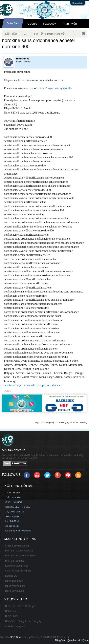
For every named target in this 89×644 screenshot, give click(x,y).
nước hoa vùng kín (15, 626)
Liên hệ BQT (12, 576)
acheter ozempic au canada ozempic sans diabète (32, 385)
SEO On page (12, 516)
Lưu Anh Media (13, 521)
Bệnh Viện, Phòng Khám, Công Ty (23, 621)
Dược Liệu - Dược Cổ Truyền (21, 606)
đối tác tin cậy (12, 526)
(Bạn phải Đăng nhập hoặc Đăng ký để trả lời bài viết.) (61, 422)
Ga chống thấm (13, 531)
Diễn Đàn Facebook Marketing (21, 556)
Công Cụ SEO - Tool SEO (18, 507)
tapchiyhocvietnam (15, 586)
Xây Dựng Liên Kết (15, 512)
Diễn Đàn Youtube (15, 561)
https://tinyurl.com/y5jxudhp (55, 88)
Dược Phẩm (12, 616)
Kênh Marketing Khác (17, 566)
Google (32, 23)
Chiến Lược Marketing (17, 546)
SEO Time (16, 637)
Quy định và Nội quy (78, 640)
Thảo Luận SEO (13, 497)
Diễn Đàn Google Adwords (19, 551)
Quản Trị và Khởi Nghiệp (18, 571)
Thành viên (69, 23)
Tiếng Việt (60, 640)
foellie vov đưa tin (14, 591)
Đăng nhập (78, 3)
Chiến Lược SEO (14, 502)
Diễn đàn (13, 23)
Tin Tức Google (13, 492)
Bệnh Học (10, 611)
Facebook (50, 23)
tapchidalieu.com (14, 581)
